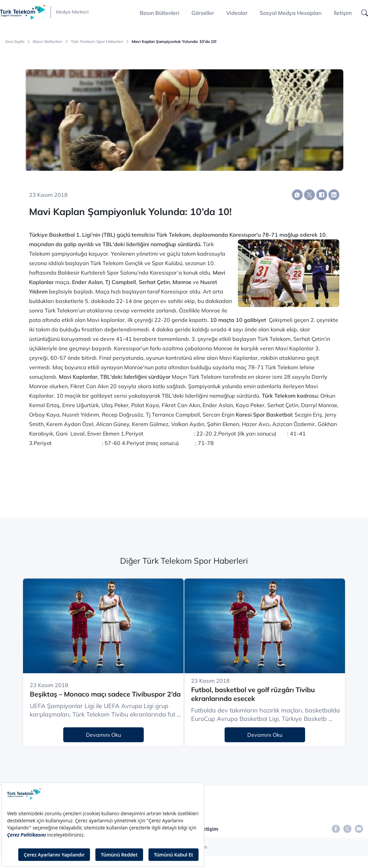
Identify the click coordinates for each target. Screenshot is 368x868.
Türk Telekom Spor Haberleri (97, 42)
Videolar (237, 13)
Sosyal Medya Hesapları (291, 13)
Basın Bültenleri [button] (159, 13)
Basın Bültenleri (48, 42)
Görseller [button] (203, 13)
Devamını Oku (103, 735)
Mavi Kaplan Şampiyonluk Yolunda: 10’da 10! (174, 42)
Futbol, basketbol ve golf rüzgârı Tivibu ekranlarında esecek (253, 694)
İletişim (343, 13)
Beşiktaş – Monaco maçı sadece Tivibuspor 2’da (105, 694)
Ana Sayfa (15, 42)
